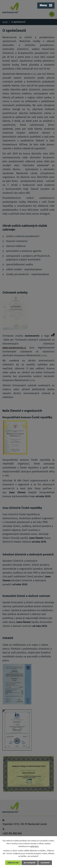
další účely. (35, 846)
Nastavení (45, 863)
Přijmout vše (13, 863)
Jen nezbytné (30, 863)
